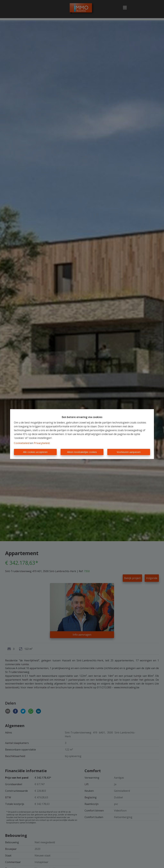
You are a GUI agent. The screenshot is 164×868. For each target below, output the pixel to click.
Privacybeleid (42, 443)
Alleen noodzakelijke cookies (82, 452)
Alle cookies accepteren (35, 452)
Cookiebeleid (22, 443)
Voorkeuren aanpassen (129, 452)
